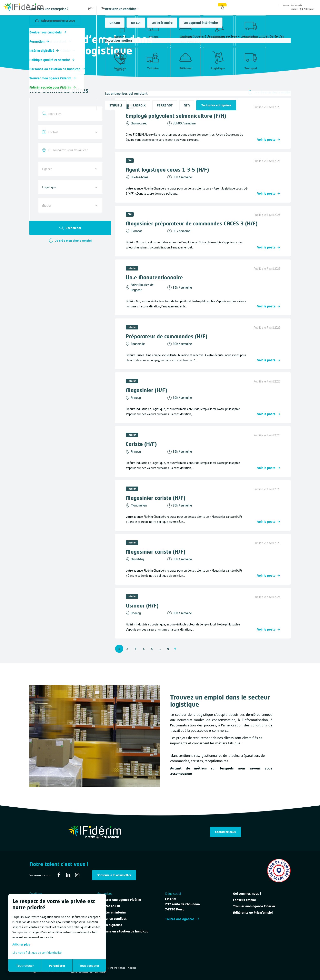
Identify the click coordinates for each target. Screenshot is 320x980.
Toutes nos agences (182, 919)
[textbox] (67, 205)
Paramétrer (57, 966)
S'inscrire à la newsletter (114, 875)
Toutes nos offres (41, 31)
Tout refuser (25, 966)
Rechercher (70, 228)
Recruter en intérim (112, 912)
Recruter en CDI (109, 906)
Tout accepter (89, 966)
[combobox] (70, 150)
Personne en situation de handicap (123, 931)
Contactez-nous (225, 832)
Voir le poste (269, 140)
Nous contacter (166, 8)
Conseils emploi (244, 900)
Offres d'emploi (82, 8)
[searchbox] (70, 150)
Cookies (132, 968)
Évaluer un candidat (112, 919)
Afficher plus (21, 944)
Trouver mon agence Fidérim (254, 906)
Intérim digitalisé (110, 925)
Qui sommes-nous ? (200, 8)
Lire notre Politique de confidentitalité (37, 953)
